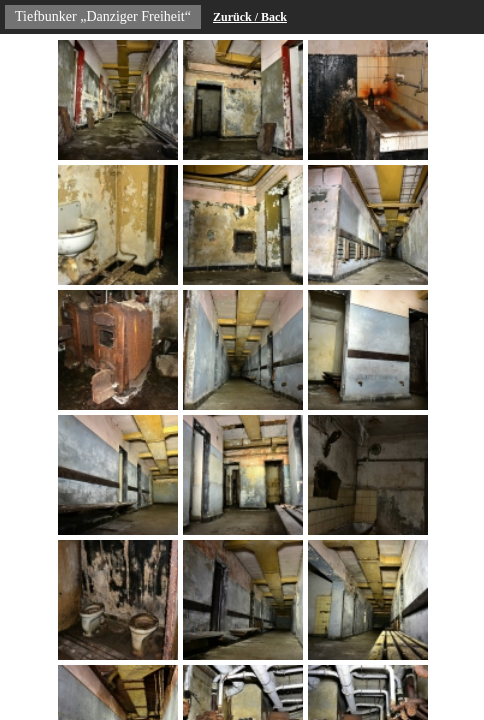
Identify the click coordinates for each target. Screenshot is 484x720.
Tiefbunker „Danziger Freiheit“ (103, 16)
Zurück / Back (250, 17)
